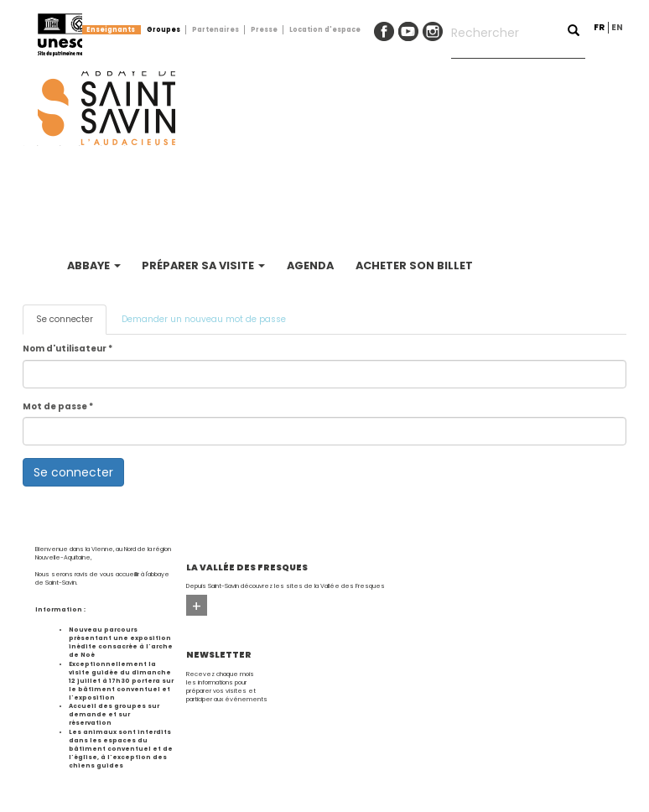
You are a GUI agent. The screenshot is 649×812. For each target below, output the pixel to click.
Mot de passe (58, 407)
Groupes (164, 30)
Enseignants (111, 30)
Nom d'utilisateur (67, 349)
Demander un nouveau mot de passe (204, 319)
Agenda (310, 265)
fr (599, 27)
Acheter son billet (414, 265)
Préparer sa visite (203, 265)
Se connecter (71, 324)
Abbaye (94, 265)
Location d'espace (325, 30)
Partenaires (215, 30)
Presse (264, 30)
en (617, 27)
